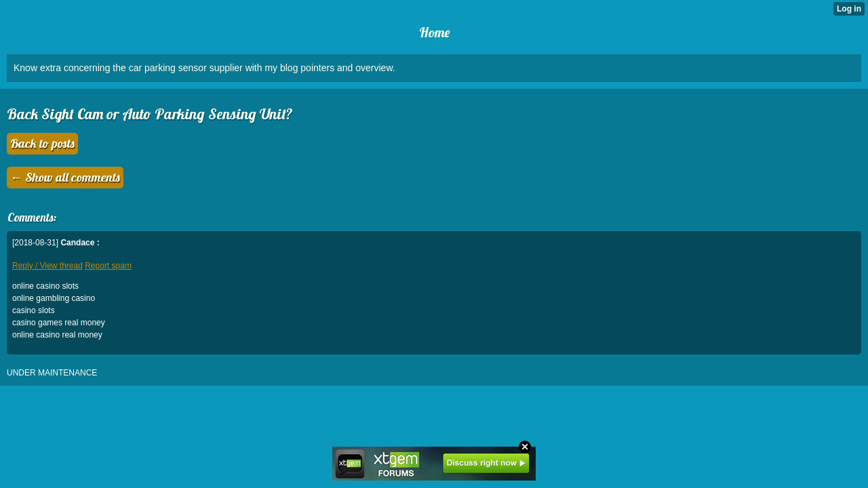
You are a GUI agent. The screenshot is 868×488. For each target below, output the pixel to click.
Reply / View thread (47, 266)
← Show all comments (65, 177)
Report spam (108, 266)
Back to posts (42, 143)
